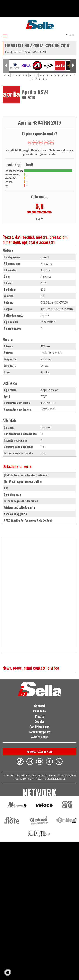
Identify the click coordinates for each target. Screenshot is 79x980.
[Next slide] (73, 66)
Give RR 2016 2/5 (35, 143)
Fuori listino (18, 52)
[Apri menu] (5, 35)
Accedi (70, 35)
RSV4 (35, 52)
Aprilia (28, 52)
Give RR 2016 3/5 (41, 143)
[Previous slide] (6, 66)
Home (8, 52)
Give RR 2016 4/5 (46, 143)
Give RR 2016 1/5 (29, 143)
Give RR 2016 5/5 (52, 143)
